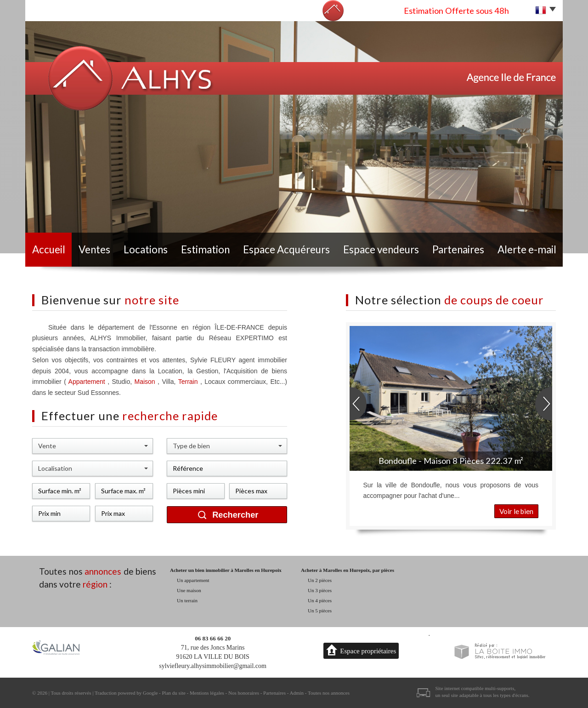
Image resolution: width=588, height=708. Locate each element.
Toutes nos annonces (329, 693)
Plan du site (173, 693)
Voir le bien (516, 511)
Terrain (189, 382)
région (95, 584)
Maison (146, 382)
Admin (297, 693)
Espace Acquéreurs (286, 249)
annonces (103, 571)
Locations (146, 249)
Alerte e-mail (527, 249)
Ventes (94, 249)
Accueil (49, 249)
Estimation (205, 249)
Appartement (87, 382)
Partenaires (458, 249)
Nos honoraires (244, 693)
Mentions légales (207, 693)
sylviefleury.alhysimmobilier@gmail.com (213, 666)
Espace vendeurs (381, 249)
